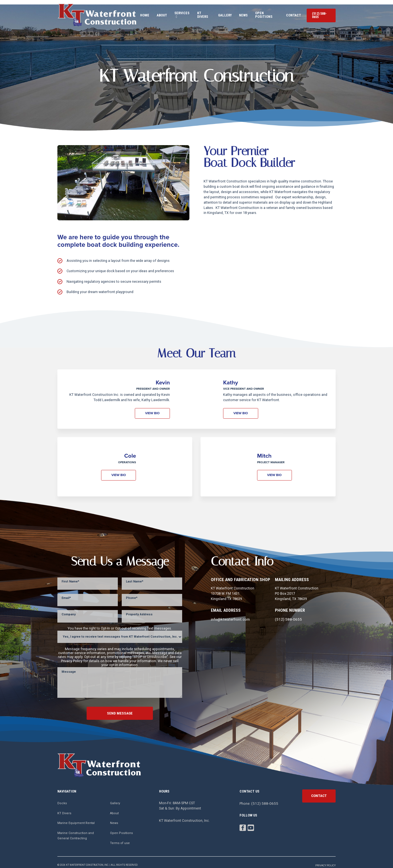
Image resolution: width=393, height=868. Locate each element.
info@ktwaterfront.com (229, 614)
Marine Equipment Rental (76, 817)
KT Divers (196, 13)
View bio (154, 408)
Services (171, 13)
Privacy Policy (326, 859)
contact (319, 789)
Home (134, 13)
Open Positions (262, 13)
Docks (62, 797)
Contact (290, 13)
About (151, 13)
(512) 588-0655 (320, 13)
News (237, 13)
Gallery (219, 13)
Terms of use (120, 837)
